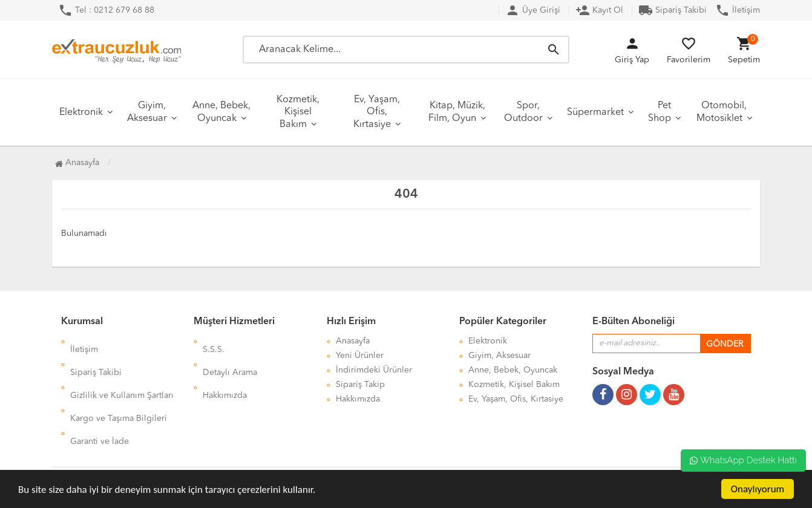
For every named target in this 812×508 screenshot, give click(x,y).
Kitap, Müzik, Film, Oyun (457, 112)
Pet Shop (660, 112)
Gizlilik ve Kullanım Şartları (122, 370)
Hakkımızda (225, 370)
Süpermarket (595, 112)
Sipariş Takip (360, 385)
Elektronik (81, 112)
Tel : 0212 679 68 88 (106, 10)
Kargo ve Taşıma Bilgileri (119, 385)
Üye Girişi (533, 10)
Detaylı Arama (230, 356)
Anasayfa (77, 163)
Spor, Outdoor (523, 112)
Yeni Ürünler (360, 356)
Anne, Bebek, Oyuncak (221, 112)
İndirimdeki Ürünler (374, 370)
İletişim (738, 10)
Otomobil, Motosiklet (722, 112)
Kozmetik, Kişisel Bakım (298, 112)
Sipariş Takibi (673, 10)
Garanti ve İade (100, 399)
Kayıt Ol (599, 10)
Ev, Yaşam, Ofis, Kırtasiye (377, 112)
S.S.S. (214, 341)
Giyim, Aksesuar (147, 112)
